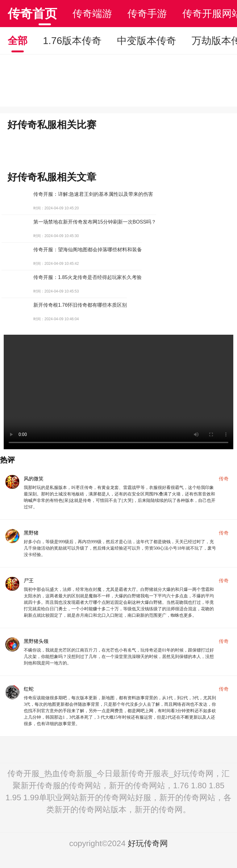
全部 (18, 41)
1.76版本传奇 (72, 41)
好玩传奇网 (148, 843)
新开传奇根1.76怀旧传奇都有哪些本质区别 (80, 305)
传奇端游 (92, 14)
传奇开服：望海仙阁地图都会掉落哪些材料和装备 (88, 250)
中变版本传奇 (147, 41)
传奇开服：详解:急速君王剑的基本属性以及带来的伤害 (93, 194)
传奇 (224, 479)
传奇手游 (147, 14)
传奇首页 (32, 14)
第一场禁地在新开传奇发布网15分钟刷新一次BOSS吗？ (95, 222)
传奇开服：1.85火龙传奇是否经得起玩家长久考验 (87, 277)
